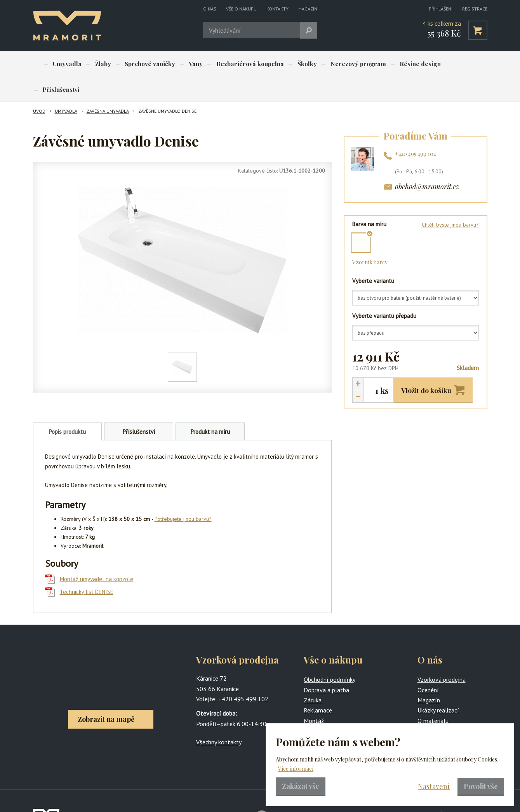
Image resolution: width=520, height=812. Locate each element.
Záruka (313, 675)
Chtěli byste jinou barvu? (450, 200)
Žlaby (98, 64)
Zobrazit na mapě (106, 694)
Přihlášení (441, 9)
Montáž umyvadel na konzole (97, 554)
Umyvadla (66, 64)
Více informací (296, 769)
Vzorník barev (370, 237)
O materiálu (433, 696)
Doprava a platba (326, 665)
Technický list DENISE (87, 567)
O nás (210, 9)
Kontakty (277, 9)
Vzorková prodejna (442, 655)
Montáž (314, 696)
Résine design (398, 64)
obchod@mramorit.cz (427, 162)
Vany (185, 64)
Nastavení (434, 786)
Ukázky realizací (438, 686)
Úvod (39, 86)
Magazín (308, 9)
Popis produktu (67, 407)
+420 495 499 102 (415, 129)
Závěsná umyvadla (108, 86)
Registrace (475, 9)
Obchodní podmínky (330, 655)
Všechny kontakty (219, 717)
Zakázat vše (301, 786)
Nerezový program (339, 64)
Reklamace (318, 686)
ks (384, 366)
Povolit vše (481, 786)
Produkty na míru (326, 706)
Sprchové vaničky (142, 64)
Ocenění (428, 665)
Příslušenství (447, 64)
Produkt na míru (210, 407)
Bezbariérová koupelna (237, 64)
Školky (291, 64)
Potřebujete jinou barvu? (183, 494)
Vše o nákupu (241, 9)
